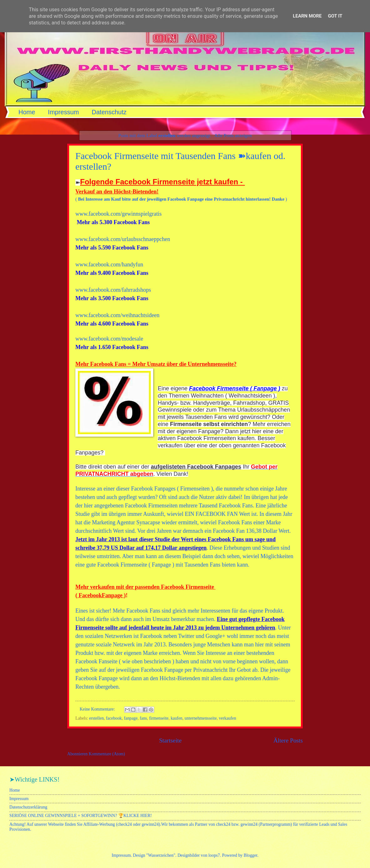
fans (143, 718)
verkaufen (228, 718)
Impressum (63, 112)
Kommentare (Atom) (107, 754)
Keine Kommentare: (98, 709)
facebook (114, 718)
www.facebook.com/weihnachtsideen (117, 315)
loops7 (214, 855)
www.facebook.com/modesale (109, 339)
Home (27, 112)
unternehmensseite (201, 718)
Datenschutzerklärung (28, 807)
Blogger (251, 855)
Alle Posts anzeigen (233, 135)
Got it (335, 16)
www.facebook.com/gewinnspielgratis (119, 214)
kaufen (177, 718)
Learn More (307, 16)
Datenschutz (109, 112)
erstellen (96, 718)
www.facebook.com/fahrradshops (113, 290)
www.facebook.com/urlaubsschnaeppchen (123, 239)
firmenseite (159, 718)
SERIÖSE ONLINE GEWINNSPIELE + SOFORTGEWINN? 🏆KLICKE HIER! (81, 816)
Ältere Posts (288, 740)
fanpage (131, 718)
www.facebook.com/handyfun (109, 265)
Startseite (170, 740)
